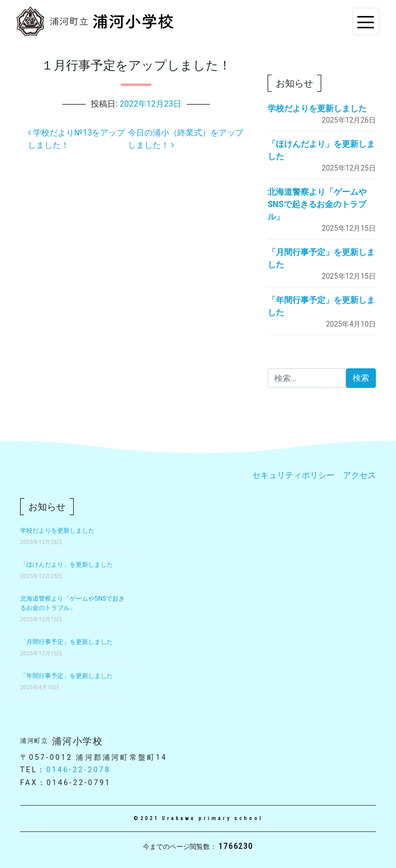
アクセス (359, 475)
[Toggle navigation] (366, 21)
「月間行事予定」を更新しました (67, 642)
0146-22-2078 (79, 770)
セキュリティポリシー (293, 475)
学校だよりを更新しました (317, 108)
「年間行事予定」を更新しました (67, 676)
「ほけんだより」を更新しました (67, 565)
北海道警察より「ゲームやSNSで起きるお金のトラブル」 (317, 204)
